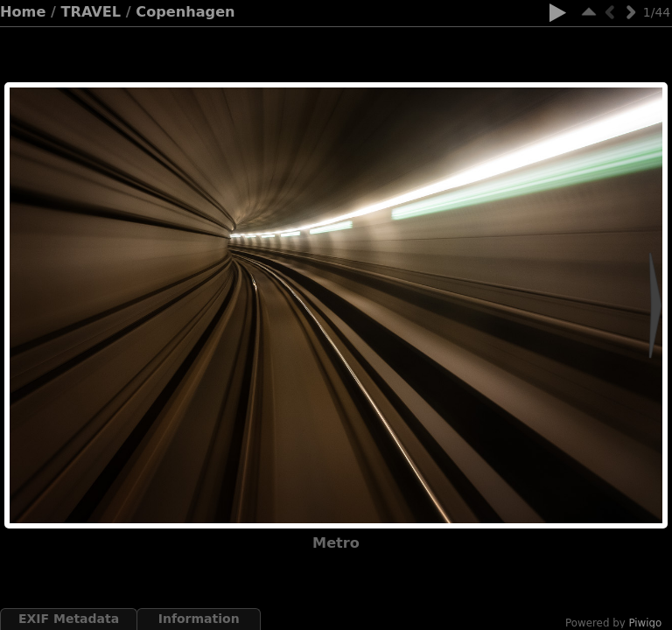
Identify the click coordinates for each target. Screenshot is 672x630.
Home (23, 12)
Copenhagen (185, 12)
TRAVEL (91, 12)
